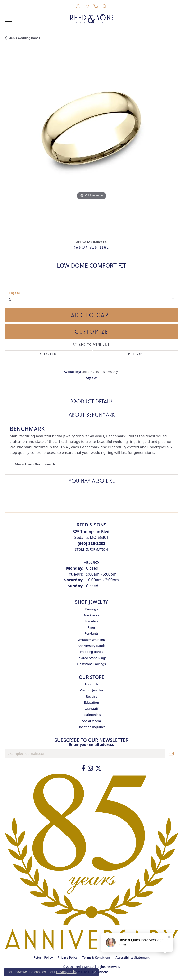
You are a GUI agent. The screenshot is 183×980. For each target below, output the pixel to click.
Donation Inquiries (91, 727)
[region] (91, 142)
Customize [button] (92, 332)
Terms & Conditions (97, 957)
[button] (78, 7)
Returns (136, 354)
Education (92, 702)
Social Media (92, 721)
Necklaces (91, 615)
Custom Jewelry (92, 690)
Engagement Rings (91, 640)
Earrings (92, 609)
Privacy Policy (68, 957)
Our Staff (91, 709)
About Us (91, 684)
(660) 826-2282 (92, 247)
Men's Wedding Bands (24, 38)
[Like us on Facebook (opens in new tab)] (84, 768)
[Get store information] (92, 550)
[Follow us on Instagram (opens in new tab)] (90, 768)
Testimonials (92, 715)
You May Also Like (92, 481)
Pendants (91, 633)
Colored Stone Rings (91, 658)
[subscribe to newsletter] (171, 753)
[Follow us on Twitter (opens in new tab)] (98, 768)
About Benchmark (92, 415)
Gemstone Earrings (91, 664)
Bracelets (91, 621)
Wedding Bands (91, 652)
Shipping (48, 354)
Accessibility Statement (132, 957)
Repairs (91, 696)
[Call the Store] (92, 543)
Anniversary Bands (91, 646)
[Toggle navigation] (9, 22)
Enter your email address (91, 744)
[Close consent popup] (95, 972)
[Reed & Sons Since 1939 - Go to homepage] (91, 14)
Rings (91, 627)
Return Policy (43, 957)
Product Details (91, 402)
